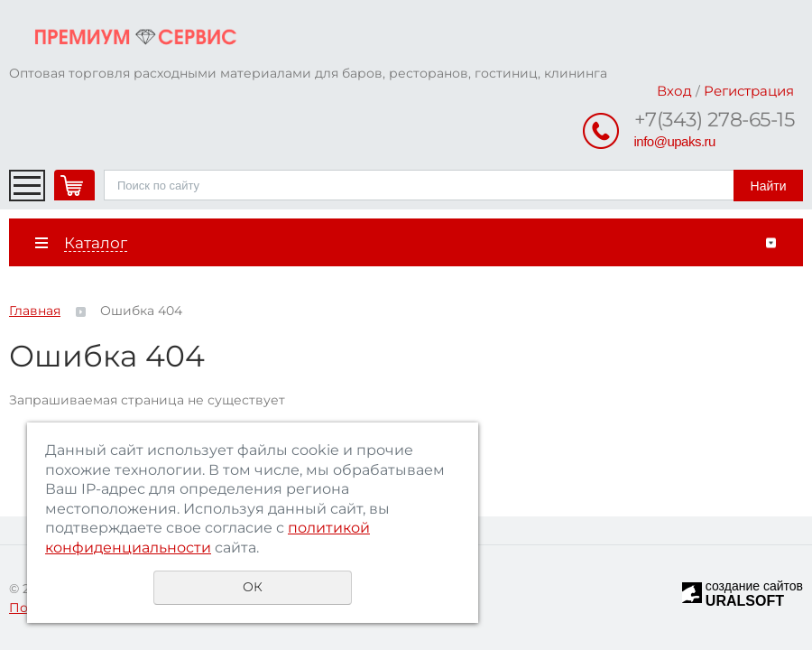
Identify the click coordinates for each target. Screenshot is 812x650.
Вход (674, 91)
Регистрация (749, 91)
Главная (35, 311)
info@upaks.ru (675, 141)
